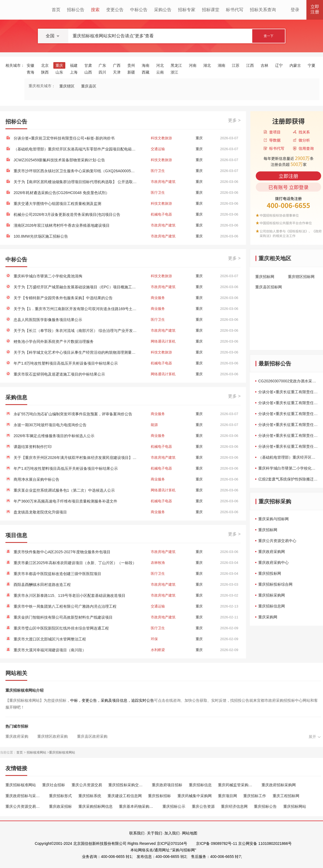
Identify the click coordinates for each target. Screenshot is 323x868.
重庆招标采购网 (272, 595)
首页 (56, 10)
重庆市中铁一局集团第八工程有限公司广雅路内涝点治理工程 (65, 606)
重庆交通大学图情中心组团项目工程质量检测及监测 (57, 204)
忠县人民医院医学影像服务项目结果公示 (48, 320)
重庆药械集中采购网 (195, 796)
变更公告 (115, 10)
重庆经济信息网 (234, 806)
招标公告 (76, 10)
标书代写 (235, 10)
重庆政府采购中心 (273, 562)
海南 (146, 65)
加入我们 (172, 833)
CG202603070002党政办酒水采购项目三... (288, 381)
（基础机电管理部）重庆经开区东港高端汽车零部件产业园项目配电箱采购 (76, 149)
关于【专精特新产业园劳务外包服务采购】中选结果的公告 (63, 298)
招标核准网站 (36, 752)
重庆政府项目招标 (167, 785)
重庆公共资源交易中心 (277, 541)
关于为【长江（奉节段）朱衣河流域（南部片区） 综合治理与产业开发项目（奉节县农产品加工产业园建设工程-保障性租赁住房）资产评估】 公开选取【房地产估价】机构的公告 (76, 331)
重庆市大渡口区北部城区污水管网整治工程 (50, 639)
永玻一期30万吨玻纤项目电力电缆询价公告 (50, 425)
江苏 (236, 65)
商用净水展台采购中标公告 (36, 479)
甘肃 (88, 65)
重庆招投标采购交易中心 (127, 785)
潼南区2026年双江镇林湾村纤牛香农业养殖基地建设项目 (62, 225)
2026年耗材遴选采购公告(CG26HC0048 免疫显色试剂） (61, 193)
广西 (117, 65)
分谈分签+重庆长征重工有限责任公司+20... (288, 425)
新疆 (131, 72)
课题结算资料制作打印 (33, 447)
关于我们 (155, 833)
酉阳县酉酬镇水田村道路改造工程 (42, 585)
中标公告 (139, 10)
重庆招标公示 (174, 806)
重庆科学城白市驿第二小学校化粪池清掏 (48, 276)
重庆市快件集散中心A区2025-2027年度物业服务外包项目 (62, 552)
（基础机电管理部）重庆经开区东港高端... (288, 457)
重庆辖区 (67, 86)
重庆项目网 (227, 796)
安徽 (30, 65)
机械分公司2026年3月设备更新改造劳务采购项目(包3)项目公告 (67, 214)
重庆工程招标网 (286, 796)
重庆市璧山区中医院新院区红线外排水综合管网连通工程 (61, 628)
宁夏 (312, 65)
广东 (102, 65)
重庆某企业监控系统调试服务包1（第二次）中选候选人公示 (64, 490)
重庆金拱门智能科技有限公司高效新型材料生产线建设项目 (63, 617)
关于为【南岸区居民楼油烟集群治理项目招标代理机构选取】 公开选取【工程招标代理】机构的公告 (76, 182)
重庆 (59, 65)
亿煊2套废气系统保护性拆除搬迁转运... (288, 479)
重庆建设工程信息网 (125, 796)
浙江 (174, 72)
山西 (88, 72)
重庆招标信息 (200, 785)
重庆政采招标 (60, 806)
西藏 (146, 72)
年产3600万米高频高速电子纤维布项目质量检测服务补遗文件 (65, 501)
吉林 (264, 65)
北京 (45, 65)
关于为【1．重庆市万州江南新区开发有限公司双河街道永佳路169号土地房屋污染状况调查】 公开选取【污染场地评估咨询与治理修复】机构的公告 (76, 309)
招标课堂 (211, 10)
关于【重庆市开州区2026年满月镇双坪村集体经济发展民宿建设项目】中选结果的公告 (76, 458)
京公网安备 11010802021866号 (265, 843)
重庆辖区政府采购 (53, 736)
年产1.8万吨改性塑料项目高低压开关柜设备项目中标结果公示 (66, 363)
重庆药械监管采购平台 (237, 785)
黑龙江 (176, 65)
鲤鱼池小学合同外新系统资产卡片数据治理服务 (54, 341)
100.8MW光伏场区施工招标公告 (41, 236)
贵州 (131, 65)
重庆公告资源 (203, 806)
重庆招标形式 (60, 796)
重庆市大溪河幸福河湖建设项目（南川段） (50, 650)
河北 (160, 65)
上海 (74, 72)
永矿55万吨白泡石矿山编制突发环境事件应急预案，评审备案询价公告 (73, 414)
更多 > (234, 120)
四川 (102, 72)
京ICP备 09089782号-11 (217, 843)
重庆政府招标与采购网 (24, 796)
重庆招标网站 (295, 806)
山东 (59, 72)
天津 (117, 72)
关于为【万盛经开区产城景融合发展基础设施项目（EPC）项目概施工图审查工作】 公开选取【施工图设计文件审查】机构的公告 (76, 287)
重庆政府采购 (17, 736)
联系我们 (137, 833)
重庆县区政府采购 (92, 736)
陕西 (45, 72)
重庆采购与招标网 (273, 519)
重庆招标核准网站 (62, 752)
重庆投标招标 (159, 796)
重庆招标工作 (255, 796)
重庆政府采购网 (272, 552)
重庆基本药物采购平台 (138, 806)
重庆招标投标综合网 (275, 584)
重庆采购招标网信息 (96, 806)
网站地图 (190, 833)
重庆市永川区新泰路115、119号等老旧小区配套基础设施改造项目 (70, 595)
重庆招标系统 (90, 796)
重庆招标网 (265, 277)
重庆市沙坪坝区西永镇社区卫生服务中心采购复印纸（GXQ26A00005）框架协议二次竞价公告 (76, 171)
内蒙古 (295, 65)
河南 (193, 65)
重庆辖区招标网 (301, 277)
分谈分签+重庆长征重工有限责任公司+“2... (288, 392)
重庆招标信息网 (272, 606)
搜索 (95, 10)
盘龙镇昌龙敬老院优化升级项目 (40, 512)
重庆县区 (89, 86)
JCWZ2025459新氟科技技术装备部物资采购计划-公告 (59, 160)
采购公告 (163, 10)
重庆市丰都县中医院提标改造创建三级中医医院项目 (57, 574)
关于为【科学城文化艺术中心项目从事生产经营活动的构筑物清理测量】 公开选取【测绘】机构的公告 (76, 352)
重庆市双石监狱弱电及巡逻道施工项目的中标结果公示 (59, 374)
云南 (160, 72)
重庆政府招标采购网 (279, 785)
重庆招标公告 (265, 806)
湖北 (207, 65)
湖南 (222, 65)
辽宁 (279, 65)
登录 (295, 10)
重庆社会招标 (54, 785)
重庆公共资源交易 (87, 785)
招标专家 (187, 10)
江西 (250, 65)
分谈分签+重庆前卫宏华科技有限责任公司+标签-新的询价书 (64, 138)
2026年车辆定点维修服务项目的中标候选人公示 (54, 436)
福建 (74, 65)
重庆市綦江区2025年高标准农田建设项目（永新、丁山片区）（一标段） (75, 563)
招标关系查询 (263, 10)
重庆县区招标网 (269, 287)
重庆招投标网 (270, 573)
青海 (30, 72)
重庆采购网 (268, 617)
